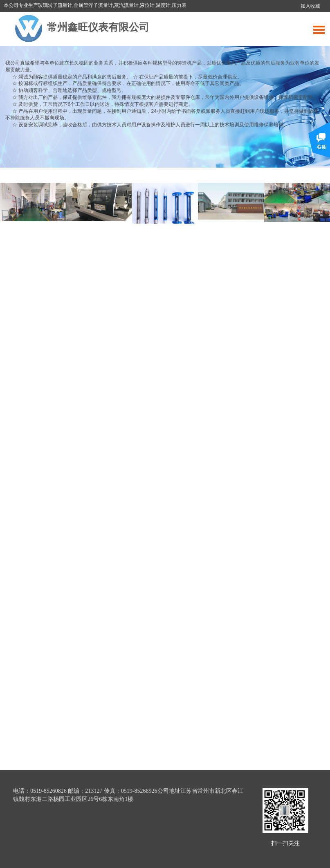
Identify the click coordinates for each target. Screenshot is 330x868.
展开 (319, 146)
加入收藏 (310, 6)
